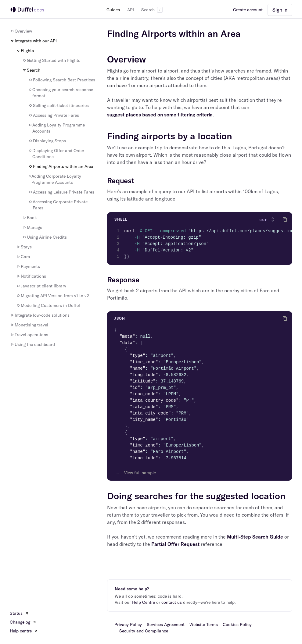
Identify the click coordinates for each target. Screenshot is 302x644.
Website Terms (204, 624)
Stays (24, 247)
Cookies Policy (237, 624)
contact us (172, 602)
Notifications (31, 276)
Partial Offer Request (175, 544)
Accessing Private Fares (54, 115)
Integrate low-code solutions (40, 315)
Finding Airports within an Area (61, 166)
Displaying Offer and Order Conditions (56, 154)
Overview (21, 31)
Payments (28, 266)
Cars (23, 257)
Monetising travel (29, 325)
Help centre (24, 631)
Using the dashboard (32, 344)
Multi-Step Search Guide (255, 537)
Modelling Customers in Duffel (48, 305)
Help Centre (144, 602)
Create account (248, 10)
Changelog (23, 622)
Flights (25, 51)
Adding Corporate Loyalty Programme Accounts (55, 179)
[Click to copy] (285, 219)
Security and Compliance (144, 631)
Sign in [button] (280, 10)
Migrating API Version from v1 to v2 (52, 296)
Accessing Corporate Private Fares (58, 205)
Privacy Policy (128, 624)
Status (19, 613)
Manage (32, 227)
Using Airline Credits (44, 237)
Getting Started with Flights (51, 60)
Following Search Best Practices (62, 80)
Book (29, 218)
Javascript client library (41, 286)
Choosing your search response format (61, 93)
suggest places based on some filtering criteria (160, 115)
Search (152, 10)
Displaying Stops (47, 141)
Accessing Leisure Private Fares (61, 192)
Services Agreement (166, 624)
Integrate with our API (33, 41)
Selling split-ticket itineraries (58, 105)
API (131, 10)
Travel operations (29, 335)
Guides (113, 10)
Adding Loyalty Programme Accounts (56, 128)
